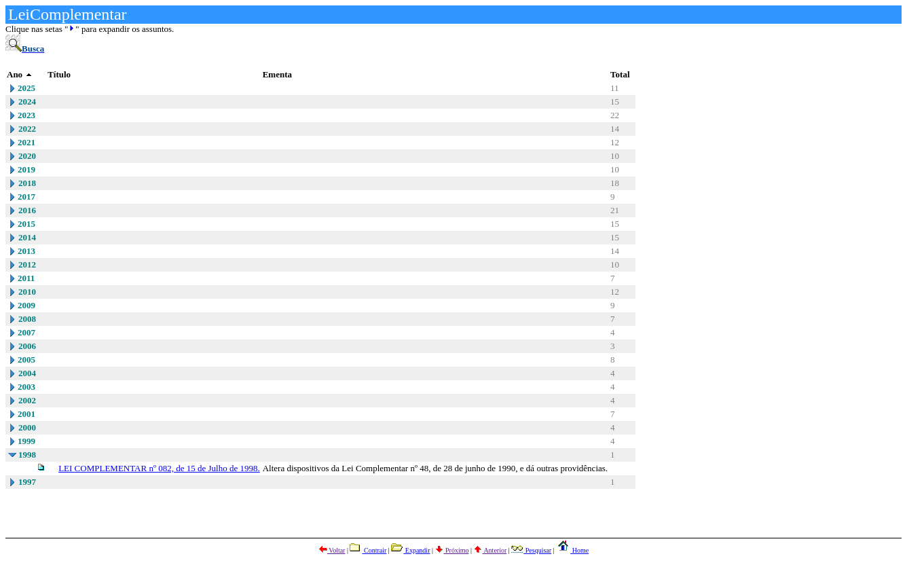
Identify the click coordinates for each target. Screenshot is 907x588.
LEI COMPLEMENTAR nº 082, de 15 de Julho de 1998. (159, 468)
